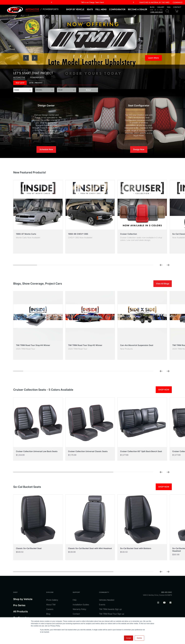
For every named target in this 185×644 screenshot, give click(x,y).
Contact (177, 7)
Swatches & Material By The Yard (154, 2)
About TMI (51, 605)
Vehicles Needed (107, 600)
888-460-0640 (166, 592)
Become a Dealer (138, 9)
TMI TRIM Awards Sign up (110, 609)
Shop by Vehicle (23, 599)
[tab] (36, 83)
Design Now (139, 149)
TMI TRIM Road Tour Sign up (112, 614)
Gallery (161, 7)
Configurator (117, 9)
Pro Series (19, 605)
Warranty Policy (79, 609)
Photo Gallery (52, 600)
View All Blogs (163, 284)
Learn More (153, 58)
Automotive (32, 9)
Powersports (51, 9)
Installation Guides (81, 605)
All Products (20, 612)
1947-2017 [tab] (20, 83)
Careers (50, 609)
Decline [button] (139, 638)
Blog (152, 7)
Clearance (178, 2)
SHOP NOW (164, 390)
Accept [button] (129, 638)
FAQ (169, 7)
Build (88, 90)
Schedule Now (46, 149)
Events (102, 605)
